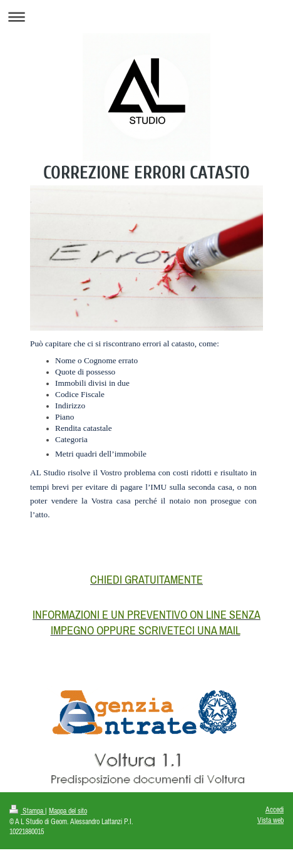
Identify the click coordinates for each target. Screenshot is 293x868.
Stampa (27, 811)
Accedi (275, 809)
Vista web (270, 820)
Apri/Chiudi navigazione (146, 17)
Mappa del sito (68, 811)
